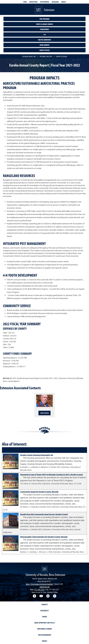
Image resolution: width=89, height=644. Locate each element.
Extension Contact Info (29, 56)
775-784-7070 (39, 589)
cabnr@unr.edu (44, 587)
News (25, 2)
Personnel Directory (46, 56)
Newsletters (33, 2)
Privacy (45, 641)
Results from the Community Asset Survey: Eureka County (44, 514)
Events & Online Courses (45, 24)
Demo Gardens (45, 45)
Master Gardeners (45, 40)
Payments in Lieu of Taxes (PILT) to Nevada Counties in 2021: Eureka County (52, 475)
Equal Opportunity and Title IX (45, 623)
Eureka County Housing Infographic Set (37, 455)
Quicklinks (55, 2)
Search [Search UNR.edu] (64, 2)
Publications (44, 29)
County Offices (45, 50)
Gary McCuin (44, 413)
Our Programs (44, 19)
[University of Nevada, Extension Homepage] (44, 569)
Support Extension (61, 56)
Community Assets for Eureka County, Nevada (39, 492)
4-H (45, 35)
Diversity (45, 604)
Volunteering (45, 2)
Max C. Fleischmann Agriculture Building (39, 584)
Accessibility (45, 611)
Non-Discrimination (45, 635)
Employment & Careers (45, 629)
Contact (45, 617)
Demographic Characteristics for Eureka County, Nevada (44, 537)
